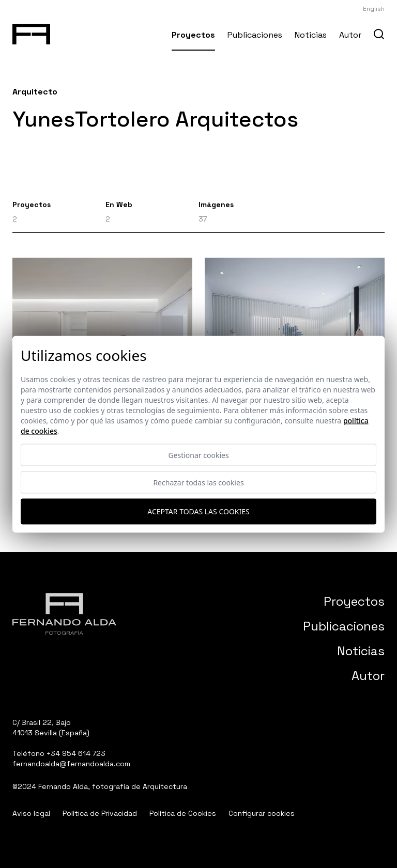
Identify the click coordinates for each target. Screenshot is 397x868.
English (374, 9)
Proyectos (193, 35)
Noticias (311, 35)
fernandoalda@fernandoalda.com (71, 764)
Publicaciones (255, 35)
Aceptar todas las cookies (198, 511)
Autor (350, 35)
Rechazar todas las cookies (198, 482)
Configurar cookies (262, 813)
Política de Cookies (183, 813)
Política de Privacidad (100, 813)
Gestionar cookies (198, 455)
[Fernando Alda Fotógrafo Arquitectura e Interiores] (31, 32)
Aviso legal (31, 813)
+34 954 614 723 (76, 753)
